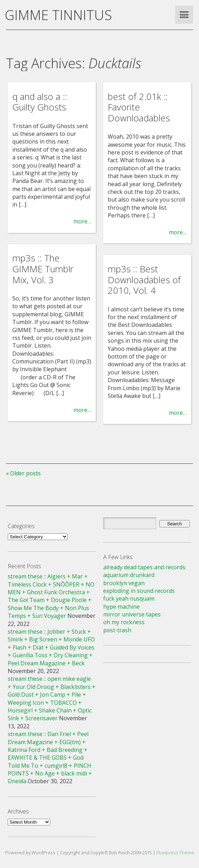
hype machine (121, 607)
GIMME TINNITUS (58, 15)
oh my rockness (124, 622)
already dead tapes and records (144, 567)
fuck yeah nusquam (129, 598)
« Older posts (23, 473)
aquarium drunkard (129, 575)
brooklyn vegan (124, 583)
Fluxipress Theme (175, 853)
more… (82, 221)
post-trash (117, 630)
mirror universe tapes (132, 614)
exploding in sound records (139, 591)
